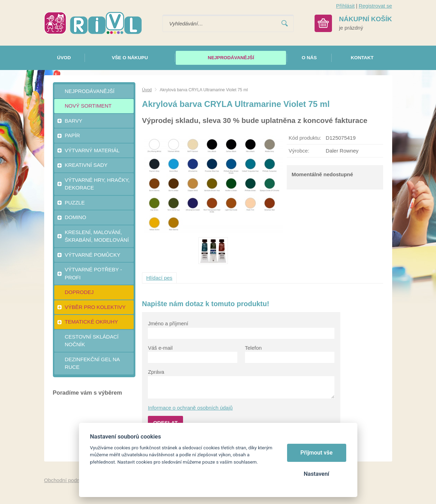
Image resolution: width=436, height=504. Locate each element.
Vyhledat (285, 24)
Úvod (147, 90)
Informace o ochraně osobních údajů (190, 408)
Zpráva (156, 372)
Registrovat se (375, 6)
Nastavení (316, 474)
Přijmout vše (316, 453)
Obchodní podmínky (68, 480)
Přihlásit (345, 6)
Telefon (253, 348)
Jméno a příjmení (168, 323)
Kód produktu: (305, 138)
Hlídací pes (159, 278)
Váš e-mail (160, 348)
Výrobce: (299, 151)
